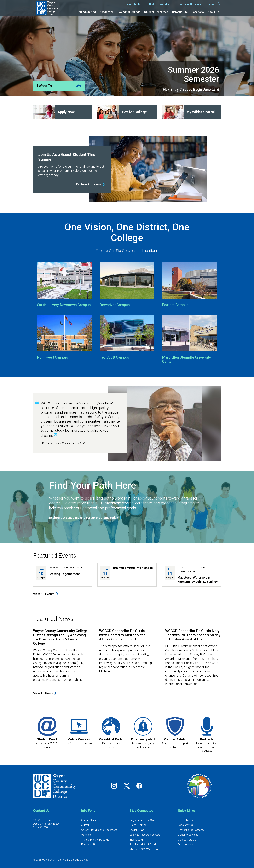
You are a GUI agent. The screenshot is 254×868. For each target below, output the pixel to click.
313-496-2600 (41, 827)
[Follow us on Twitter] (128, 786)
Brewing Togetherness (65, 574)
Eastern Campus (175, 305)
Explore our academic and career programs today (84, 518)
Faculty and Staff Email (143, 844)
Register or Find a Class (143, 820)
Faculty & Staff (134, 4)
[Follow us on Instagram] (115, 786)
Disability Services (188, 835)
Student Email (137, 830)
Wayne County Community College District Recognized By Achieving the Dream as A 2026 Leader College (60, 637)
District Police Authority (191, 830)
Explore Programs (89, 184)
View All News (43, 693)
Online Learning (138, 825)
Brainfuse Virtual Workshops (133, 568)
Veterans (86, 835)
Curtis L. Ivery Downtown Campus (64, 305)
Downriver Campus (115, 305)
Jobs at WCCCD (187, 825)
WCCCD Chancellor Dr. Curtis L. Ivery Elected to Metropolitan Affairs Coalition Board (124, 635)
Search (214, 4)
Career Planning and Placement (99, 830)
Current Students (91, 820)
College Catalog (187, 840)
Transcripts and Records (95, 840)
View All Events (44, 594)
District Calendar (159, 4)
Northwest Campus (52, 357)
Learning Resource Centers (145, 835)
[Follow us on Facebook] (140, 786)
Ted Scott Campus (114, 357)
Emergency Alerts (188, 844)
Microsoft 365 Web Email (144, 849)
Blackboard (136, 840)
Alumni (85, 825)
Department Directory (188, 4)
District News (185, 820)
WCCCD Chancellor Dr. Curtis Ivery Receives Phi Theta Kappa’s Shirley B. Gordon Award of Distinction (193, 635)
